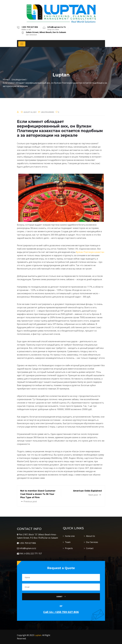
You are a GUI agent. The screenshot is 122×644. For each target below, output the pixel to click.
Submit (61, 597)
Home (6, 80)
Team (68, 542)
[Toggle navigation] (22, 44)
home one (70, 536)
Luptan (38, 635)
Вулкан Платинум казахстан (90, 252)
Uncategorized (48, 112)
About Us (90, 536)
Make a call (30, 28)
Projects (69, 548)
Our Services (92, 542)
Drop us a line (57, 28)
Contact (90, 548)
